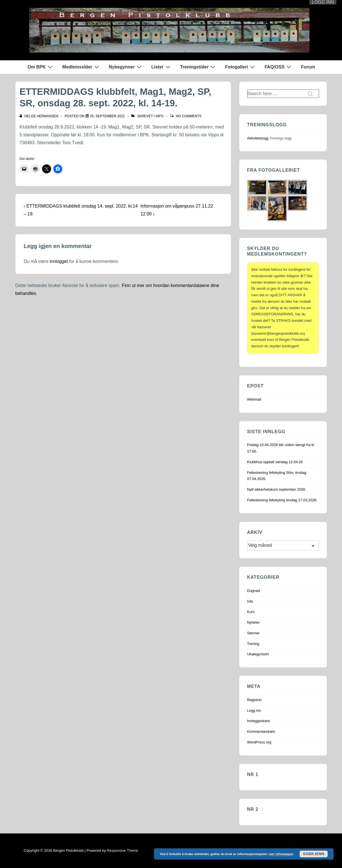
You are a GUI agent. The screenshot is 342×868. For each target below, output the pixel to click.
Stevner (253, 633)
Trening (253, 644)
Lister (161, 67)
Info (160, 116)
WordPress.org (259, 742)
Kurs (251, 612)
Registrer (255, 700)
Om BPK (41, 67)
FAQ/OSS (279, 67)
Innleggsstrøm (259, 721)
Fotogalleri (241, 67)
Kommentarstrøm (261, 732)
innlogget (59, 261)
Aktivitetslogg (258, 138)
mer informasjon (281, 854)
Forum (308, 67)
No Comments (189, 116)
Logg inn (254, 710)
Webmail (254, 399)
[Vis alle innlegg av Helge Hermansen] (39, 116)
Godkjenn (314, 854)
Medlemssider (81, 67)
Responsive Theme (123, 850)
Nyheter (254, 622)
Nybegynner (126, 67)
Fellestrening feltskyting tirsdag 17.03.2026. (282, 500)
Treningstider (198, 67)
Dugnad (254, 591)
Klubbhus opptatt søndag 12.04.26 (275, 462)
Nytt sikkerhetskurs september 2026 (276, 489)
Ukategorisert (258, 654)
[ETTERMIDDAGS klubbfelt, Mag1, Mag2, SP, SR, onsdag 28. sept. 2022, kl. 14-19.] (107, 116)
